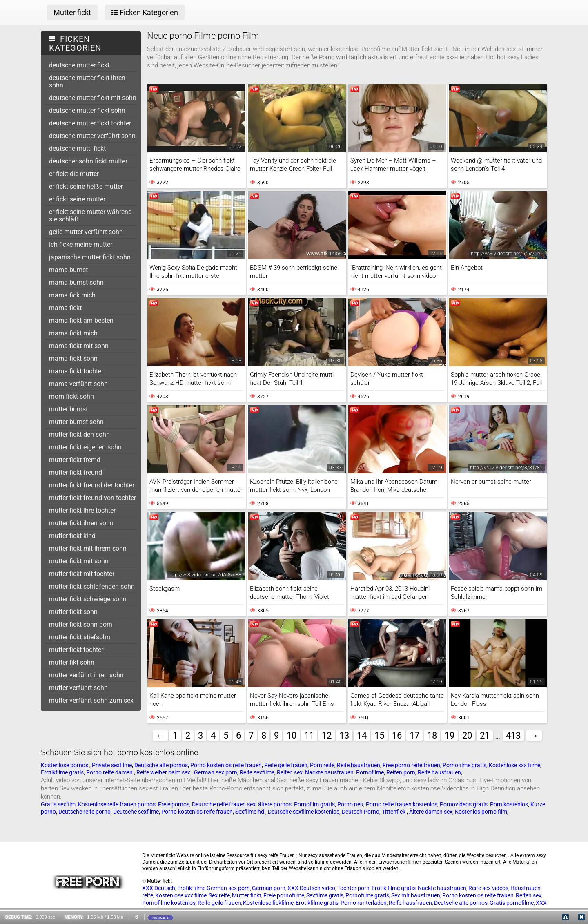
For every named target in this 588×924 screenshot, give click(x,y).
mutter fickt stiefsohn (80, 637)
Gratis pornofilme (512, 903)
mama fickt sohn (73, 358)
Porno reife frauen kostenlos (402, 804)
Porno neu (350, 804)
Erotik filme (191, 888)
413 (513, 735)
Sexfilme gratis (325, 895)
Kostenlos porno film (481, 812)
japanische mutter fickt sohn (90, 257)
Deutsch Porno (361, 812)
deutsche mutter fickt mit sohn (93, 98)
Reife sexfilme (257, 772)
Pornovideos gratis (464, 804)
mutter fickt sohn (73, 612)
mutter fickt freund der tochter (92, 485)
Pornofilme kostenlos (169, 903)
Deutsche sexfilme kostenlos (304, 812)
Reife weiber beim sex (164, 772)
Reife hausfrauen (359, 765)
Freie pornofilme (284, 895)
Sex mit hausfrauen (416, 895)
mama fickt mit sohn (79, 346)
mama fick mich (72, 295)
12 (327, 735)
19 (450, 735)
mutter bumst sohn (76, 422)
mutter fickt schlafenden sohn (92, 586)
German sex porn (216, 772)
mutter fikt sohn (72, 662)
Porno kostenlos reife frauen (226, 765)
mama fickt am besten (81, 320)
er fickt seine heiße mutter (86, 186)
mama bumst (68, 270)
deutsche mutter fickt (79, 65)
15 (379, 735)
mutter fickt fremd (75, 460)
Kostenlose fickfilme (268, 903)
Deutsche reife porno (85, 812)
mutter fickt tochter (76, 650)
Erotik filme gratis (394, 888)
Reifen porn (401, 772)
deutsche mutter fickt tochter (90, 123)
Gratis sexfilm (58, 804)
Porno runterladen (364, 903)
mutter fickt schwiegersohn (88, 599)
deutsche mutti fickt (77, 148)
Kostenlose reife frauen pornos (117, 804)
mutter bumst (68, 409)
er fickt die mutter (74, 174)
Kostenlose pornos (65, 765)
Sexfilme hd (250, 812)
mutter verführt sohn (78, 688)
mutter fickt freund (76, 472)
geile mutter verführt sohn (86, 232)
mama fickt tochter (76, 371)
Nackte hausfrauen (329, 772)
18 (432, 735)
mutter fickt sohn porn (81, 624)
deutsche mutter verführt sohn (92, 136)
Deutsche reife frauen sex (224, 804)
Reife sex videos (488, 888)
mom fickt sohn (71, 396)
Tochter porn (353, 888)
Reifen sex (290, 772)
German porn (269, 888)
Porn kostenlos (509, 804)
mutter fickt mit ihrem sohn (88, 548)
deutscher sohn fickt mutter (88, 161)
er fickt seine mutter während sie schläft (90, 215)
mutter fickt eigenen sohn (85, 447)
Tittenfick (394, 812)
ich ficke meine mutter (81, 244)
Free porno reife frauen (411, 765)
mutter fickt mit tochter (82, 574)
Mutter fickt (247, 895)
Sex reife (219, 895)
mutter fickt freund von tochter (92, 498)
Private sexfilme (112, 765)
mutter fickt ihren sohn (81, 523)
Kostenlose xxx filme (514, 765)
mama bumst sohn (76, 282)
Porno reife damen (110, 772)
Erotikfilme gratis (62, 772)
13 (344, 735)
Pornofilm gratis (314, 804)
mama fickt (65, 308)
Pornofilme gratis (464, 765)
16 (397, 735)
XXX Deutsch (159, 888)
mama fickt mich (73, 333)
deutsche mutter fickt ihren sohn (87, 81)
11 (309, 735)
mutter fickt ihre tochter (82, 510)
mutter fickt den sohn (79, 434)
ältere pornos (275, 804)
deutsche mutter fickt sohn (87, 110)
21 (485, 735)
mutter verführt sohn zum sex (91, 700)
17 (414, 735)
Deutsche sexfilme (136, 812)
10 (292, 735)
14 (362, 735)
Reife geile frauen (286, 765)
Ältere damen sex (431, 812)
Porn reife (322, 765)
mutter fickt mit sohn (79, 561)
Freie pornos (174, 804)
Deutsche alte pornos (161, 765)
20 (467, 735)
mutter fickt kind (72, 536)
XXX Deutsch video (311, 888)
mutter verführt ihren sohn (86, 675)
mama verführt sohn (78, 384)
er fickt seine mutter (77, 199)
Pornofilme (370, 772)
